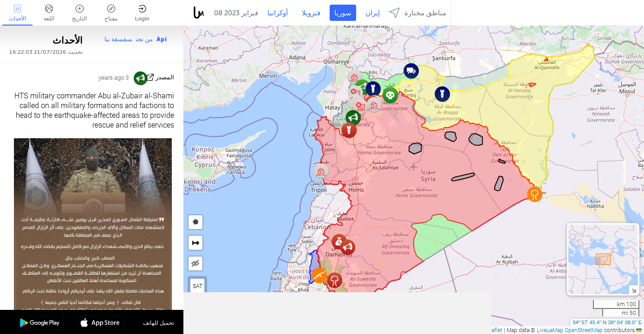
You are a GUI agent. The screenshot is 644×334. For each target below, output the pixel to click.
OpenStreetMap (584, 330)
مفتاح (111, 13)
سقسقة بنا (118, 39)
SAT (198, 286)
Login (142, 13)
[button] (319, 275)
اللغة (49, 13)
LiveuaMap (550, 330)
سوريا (343, 13)
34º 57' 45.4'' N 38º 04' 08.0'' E (607, 322)
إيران (373, 13)
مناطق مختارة (418, 13)
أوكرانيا (278, 13)
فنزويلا (311, 13)
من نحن (144, 39)
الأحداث (17, 13)
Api (162, 39)
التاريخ (79, 13)
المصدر (165, 77)
